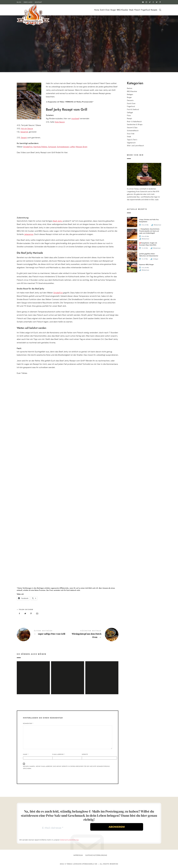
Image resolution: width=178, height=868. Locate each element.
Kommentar (28, 723)
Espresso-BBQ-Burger (146, 265)
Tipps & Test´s (132, 140)
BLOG (19, 2)
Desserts (130, 100)
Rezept (129, 119)
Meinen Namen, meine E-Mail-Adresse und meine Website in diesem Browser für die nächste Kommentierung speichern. (66, 767)
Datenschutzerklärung (69, 840)
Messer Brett (81, 147)
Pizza (129, 116)
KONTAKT (38, 2)
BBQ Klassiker (122, 10)
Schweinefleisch (133, 131)
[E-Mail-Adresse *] (53, 828)
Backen (130, 88)
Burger (113, 10)
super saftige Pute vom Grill (42, 635)
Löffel (72, 147)
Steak (131, 10)
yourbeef (75, 119)
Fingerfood (145, 10)
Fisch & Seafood (133, 109)
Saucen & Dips (132, 128)
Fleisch (137, 10)
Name (26, 754)
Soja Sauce (60, 122)
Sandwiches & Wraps (135, 125)
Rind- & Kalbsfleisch (134, 122)
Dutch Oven (105, 10)
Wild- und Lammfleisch (135, 146)
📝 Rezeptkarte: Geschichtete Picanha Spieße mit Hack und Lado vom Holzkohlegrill (149, 231)
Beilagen (130, 94)
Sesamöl (24, 132)
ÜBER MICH (28, 2)
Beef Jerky (58, 221)
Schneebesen (63, 147)
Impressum (78, 855)
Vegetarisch (131, 143)
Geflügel (130, 113)
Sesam (24, 138)
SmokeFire (28, 147)
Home (97, 10)
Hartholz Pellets (40, 147)
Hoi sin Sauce (27, 129)
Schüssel (52, 147)
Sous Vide (131, 134)
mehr (157, 200)
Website (85, 754)
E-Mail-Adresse (59, 754)
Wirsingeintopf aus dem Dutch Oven (93, 635)
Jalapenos (29, 234)
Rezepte (154, 10)
